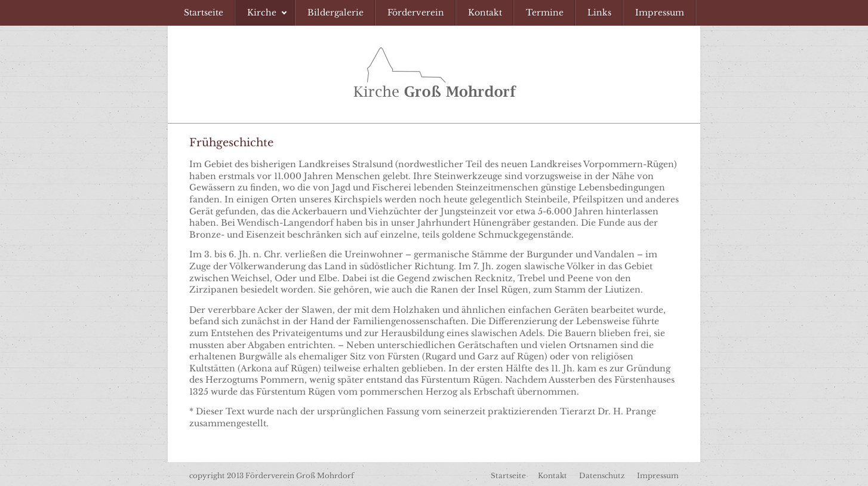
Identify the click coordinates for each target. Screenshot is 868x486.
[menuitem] (204, 13)
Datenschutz (602, 476)
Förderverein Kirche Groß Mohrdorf (434, 74)
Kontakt (552, 476)
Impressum (658, 476)
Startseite (508, 476)
